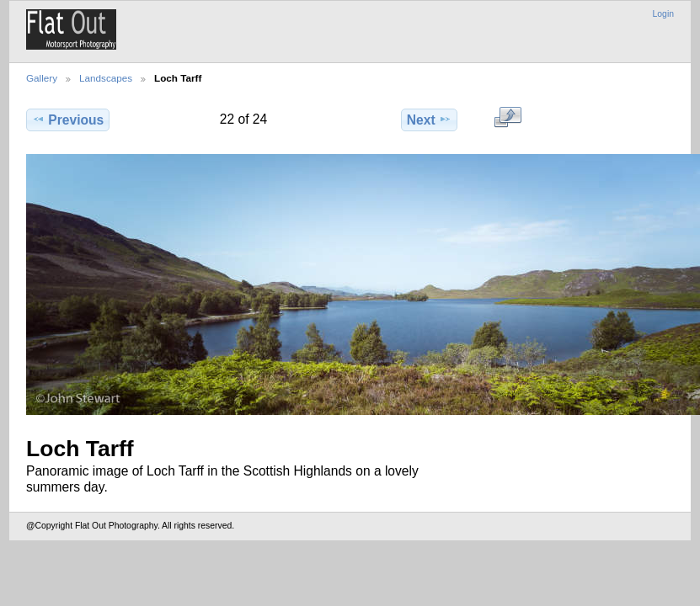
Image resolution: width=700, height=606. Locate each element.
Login (663, 14)
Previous (68, 120)
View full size (508, 118)
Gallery (42, 78)
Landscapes (106, 78)
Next (429, 120)
